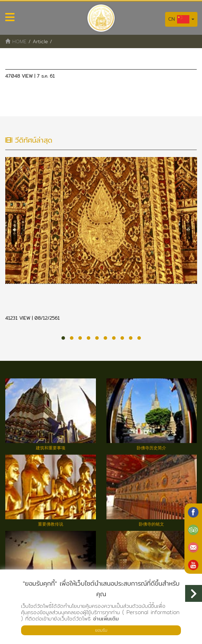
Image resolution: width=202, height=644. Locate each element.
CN (181, 19)
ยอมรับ (101, 630)
